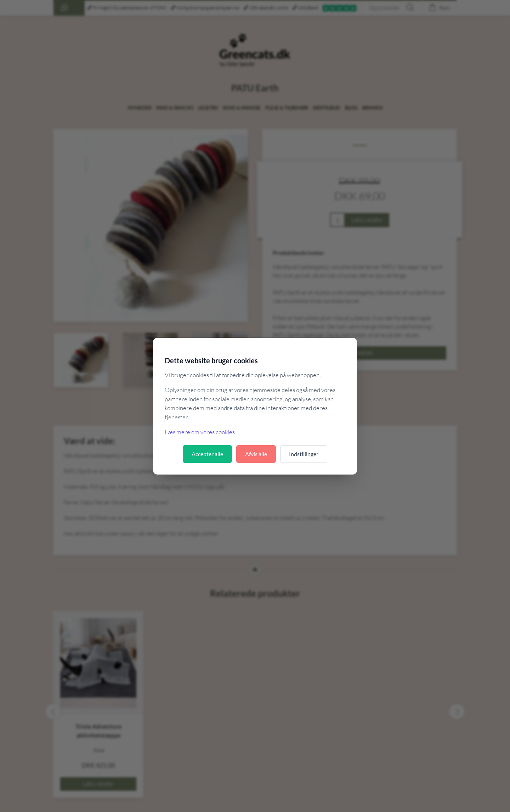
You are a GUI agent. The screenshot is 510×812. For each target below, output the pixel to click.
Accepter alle (207, 454)
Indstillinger (304, 454)
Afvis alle (256, 454)
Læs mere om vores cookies (200, 432)
